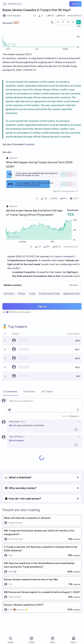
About (53, 640)
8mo (23, 422)
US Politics (9, 294)
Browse (11, 640)
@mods (13, 425)
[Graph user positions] (52, 22)
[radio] (58, 22)
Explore (31, 640)
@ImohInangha (16, 440)
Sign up (75, 4)
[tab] (10, 392)
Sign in (74, 640)
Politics (22, 294)
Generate (73, 285)
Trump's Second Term (49, 294)
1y (24, 437)
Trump (32, 294)
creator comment (63, 256)
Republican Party (72, 294)
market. (31, 144)
